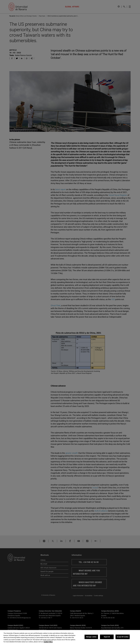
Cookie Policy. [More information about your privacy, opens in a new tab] (48, 642)
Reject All (107, 637)
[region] (70, 637)
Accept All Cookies (123, 637)
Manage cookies (91, 637)
